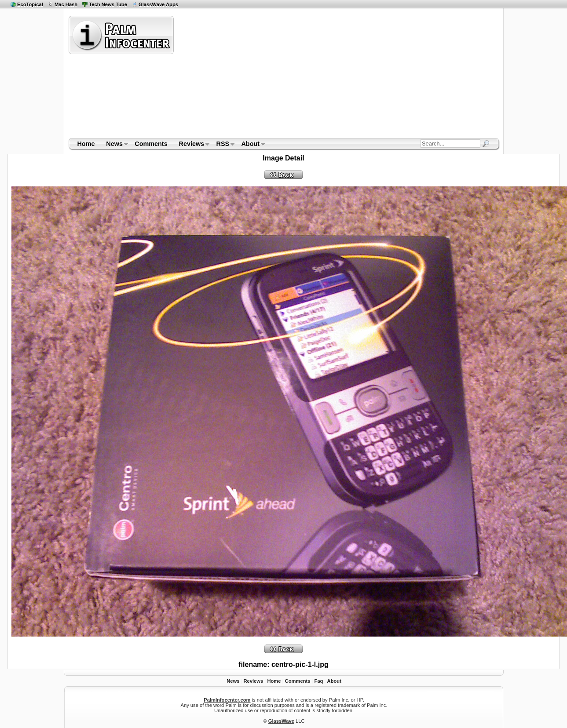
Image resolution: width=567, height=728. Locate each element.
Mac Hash (66, 4)
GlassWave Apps (158, 4)
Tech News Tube (108, 4)
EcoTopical (30, 4)
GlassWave (281, 721)
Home (86, 144)
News (114, 145)
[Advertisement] (327, 76)
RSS (223, 145)
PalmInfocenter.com (227, 700)
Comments (151, 144)
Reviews (192, 145)
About (251, 145)
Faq (319, 681)
